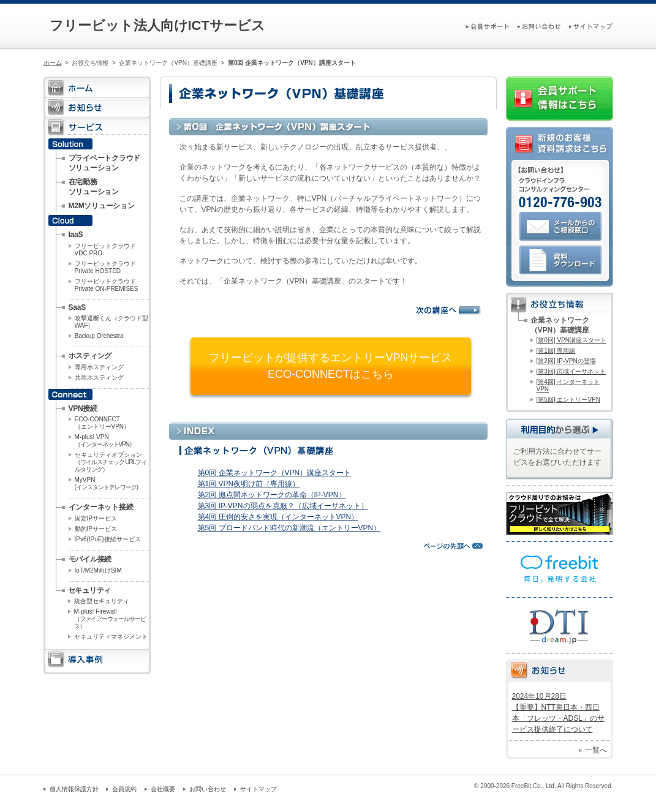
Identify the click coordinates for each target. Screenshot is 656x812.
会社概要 (163, 789)
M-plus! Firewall (110, 619)
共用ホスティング (99, 378)
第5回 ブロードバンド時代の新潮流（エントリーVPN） (289, 528)
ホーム (53, 63)
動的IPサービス (96, 529)
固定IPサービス (96, 518)
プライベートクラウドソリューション (105, 163)
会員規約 (124, 789)
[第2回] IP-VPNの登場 (566, 361)
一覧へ (596, 750)
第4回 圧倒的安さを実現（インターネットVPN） (278, 517)
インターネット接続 (101, 507)
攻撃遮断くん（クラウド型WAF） (111, 322)
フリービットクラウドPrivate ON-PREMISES (107, 285)
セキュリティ (90, 590)
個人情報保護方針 (74, 789)
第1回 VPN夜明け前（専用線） (249, 484)
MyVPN (107, 483)
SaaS (77, 307)
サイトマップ (258, 789)
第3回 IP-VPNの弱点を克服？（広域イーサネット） (283, 506)
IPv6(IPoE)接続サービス (108, 539)
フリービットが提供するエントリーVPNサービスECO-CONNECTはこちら (330, 366)
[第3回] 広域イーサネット (571, 371)
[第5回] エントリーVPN (568, 400)
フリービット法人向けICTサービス (157, 25)
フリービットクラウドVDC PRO (105, 250)
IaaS (76, 235)
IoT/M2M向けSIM (98, 570)
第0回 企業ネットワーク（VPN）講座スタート (275, 473)
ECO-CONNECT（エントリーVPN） (103, 423)
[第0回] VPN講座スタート (571, 340)
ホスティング (90, 356)
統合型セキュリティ (102, 601)
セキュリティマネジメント (111, 637)
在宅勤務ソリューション (94, 187)
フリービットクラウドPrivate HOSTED (105, 267)
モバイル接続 (90, 559)
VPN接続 (83, 408)
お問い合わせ (208, 789)
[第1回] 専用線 (556, 351)
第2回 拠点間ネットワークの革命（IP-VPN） (272, 495)
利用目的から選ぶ (560, 428)
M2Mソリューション (102, 206)
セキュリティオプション (111, 462)
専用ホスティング (99, 367)
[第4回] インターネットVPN (568, 385)
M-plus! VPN (105, 441)
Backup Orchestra (99, 336)
